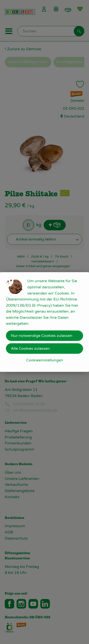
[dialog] (44, 322)
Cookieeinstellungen (45, 360)
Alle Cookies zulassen (30, 349)
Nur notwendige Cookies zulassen (42, 336)
